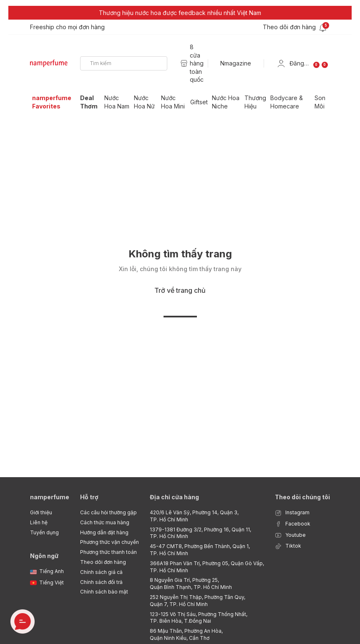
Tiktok (288, 546)
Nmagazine (236, 63)
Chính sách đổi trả (101, 582)
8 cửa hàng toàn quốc (197, 63)
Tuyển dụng (44, 532)
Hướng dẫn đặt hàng (104, 532)
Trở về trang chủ (180, 290)
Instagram (292, 513)
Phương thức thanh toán (108, 552)
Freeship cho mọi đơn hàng (67, 27)
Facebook (293, 524)
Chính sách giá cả (101, 572)
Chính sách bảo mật (104, 592)
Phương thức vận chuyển (110, 542)
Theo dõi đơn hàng (103, 562)
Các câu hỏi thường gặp (108, 512)
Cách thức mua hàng (105, 522)
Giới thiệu (41, 512)
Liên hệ (39, 522)
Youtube (290, 535)
